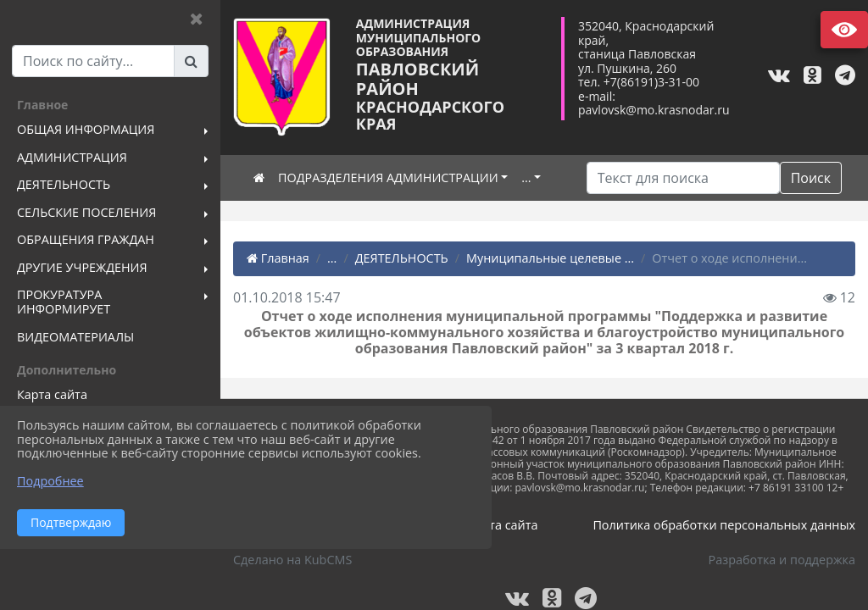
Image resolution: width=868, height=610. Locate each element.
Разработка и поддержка (782, 560)
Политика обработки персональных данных (724, 525)
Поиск (811, 178)
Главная (278, 258)
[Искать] (683, 178)
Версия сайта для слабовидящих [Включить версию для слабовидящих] (844, 30)
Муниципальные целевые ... (550, 258)
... (526, 177)
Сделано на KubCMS (292, 560)
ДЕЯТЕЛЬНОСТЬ (402, 258)
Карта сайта (503, 525)
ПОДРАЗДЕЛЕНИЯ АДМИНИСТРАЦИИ (388, 177)
